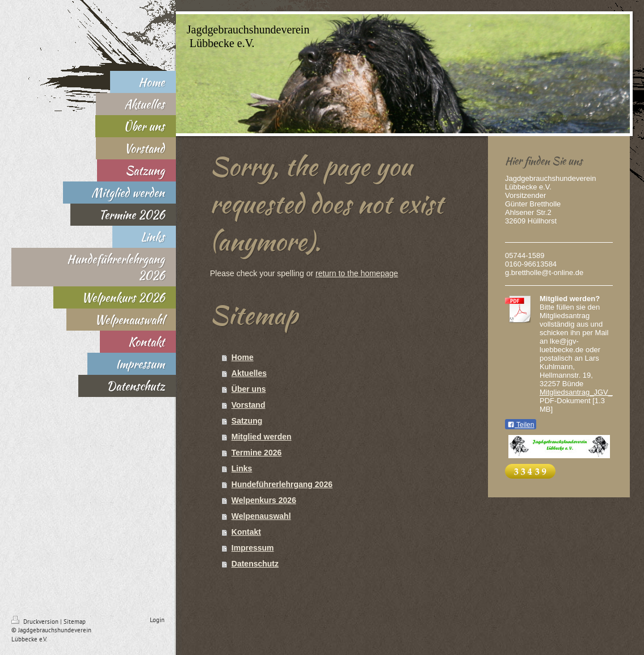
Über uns (249, 389)
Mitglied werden (262, 437)
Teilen (521, 425)
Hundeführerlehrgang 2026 (282, 484)
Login (157, 620)
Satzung (247, 421)
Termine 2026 (256, 453)
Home (243, 357)
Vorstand (249, 405)
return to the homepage (357, 273)
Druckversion (36, 622)
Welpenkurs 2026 (264, 500)
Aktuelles (249, 373)
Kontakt (246, 532)
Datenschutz (255, 564)
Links (242, 468)
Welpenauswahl (261, 516)
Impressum (253, 548)
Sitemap (75, 622)
